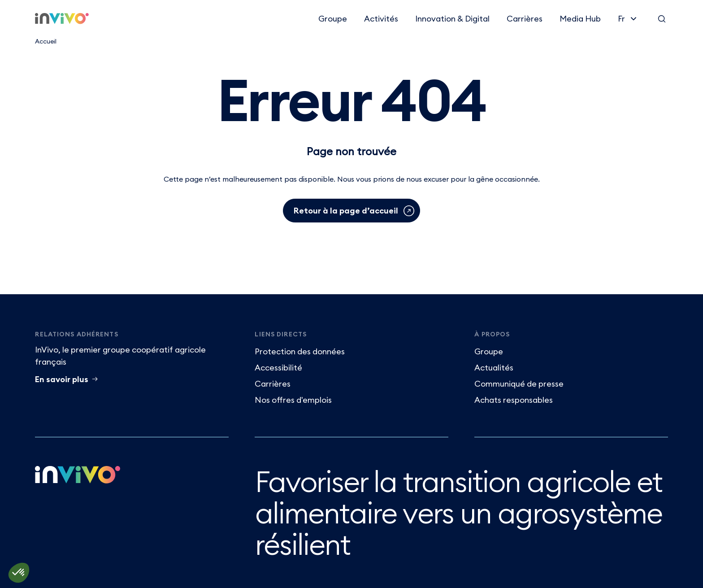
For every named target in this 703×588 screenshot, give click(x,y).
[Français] (628, 19)
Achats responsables (514, 400)
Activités (381, 19)
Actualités (494, 368)
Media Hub (580, 19)
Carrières (525, 19)
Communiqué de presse (519, 384)
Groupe (333, 19)
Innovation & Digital (452, 19)
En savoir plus (62, 379)
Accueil (46, 41)
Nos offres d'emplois (293, 400)
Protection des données (300, 351)
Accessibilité (278, 368)
